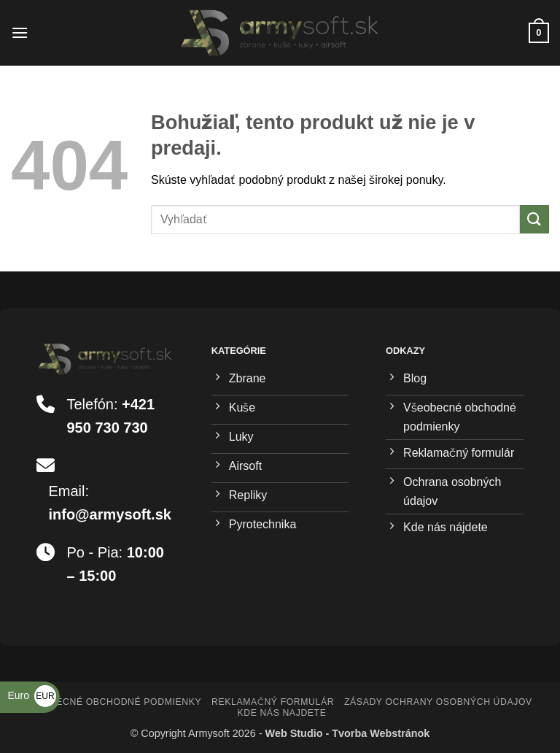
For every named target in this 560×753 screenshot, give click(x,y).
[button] (20, 32)
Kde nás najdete (281, 713)
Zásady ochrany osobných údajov (438, 702)
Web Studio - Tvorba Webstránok (348, 733)
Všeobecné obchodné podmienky (113, 702)
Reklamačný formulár (273, 702)
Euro (32, 695)
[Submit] (534, 219)
